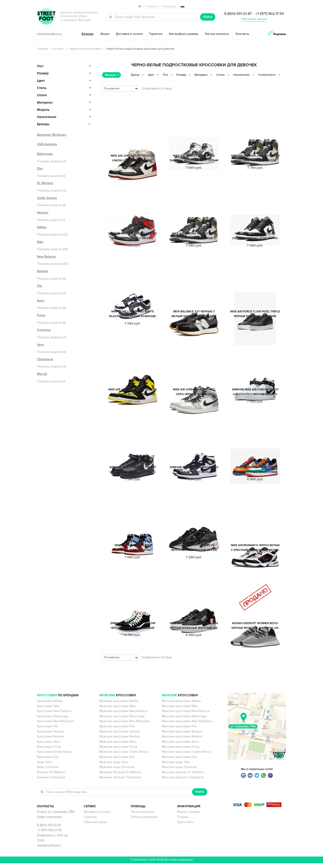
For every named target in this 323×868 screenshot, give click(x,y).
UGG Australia (47, 144)
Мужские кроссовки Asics (118, 746)
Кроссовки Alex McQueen (56, 726)
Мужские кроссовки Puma (118, 751)
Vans (40, 345)
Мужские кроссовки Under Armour (124, 756)
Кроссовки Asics (49, 746)
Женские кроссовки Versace (182, 736)
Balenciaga (45, 154)
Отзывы (183, 822)
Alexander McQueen (52, 135)
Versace (43, 213)
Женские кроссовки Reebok (182, 741)
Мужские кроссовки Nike (118, 711)
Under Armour (47, 198)
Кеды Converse (48, 772)
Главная (42, 49)
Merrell (42, 374)
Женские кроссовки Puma (180, 751)
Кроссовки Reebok (50, 741)
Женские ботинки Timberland (182, 782)
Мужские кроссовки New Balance (123, 716)
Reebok (42, 271)
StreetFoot (46, 17)
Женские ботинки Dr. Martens (182, 777)
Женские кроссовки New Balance (186, 716)
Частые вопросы (217, 34)
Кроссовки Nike (48, 711)
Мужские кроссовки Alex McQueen (125, 726)
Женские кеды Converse (179, 772)
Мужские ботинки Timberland (120, 782)
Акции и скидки (189, 816)
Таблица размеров (144, 822)
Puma (41, 315)
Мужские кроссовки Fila (117, 731)
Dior (40, 168)
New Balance (46, 257)
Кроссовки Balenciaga (53, 721)
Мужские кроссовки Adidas (119, 706)
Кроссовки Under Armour (55, 756)
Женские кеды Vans (176, 767)
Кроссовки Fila (48, 731)
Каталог (88, 34)
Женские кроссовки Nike (180, 711)
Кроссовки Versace (51, 736)
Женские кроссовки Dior (179, 762)
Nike (40, 242)
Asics (41, 301)
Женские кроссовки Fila (179, 731)
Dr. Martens (45, 183)
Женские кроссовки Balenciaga (184, 721)
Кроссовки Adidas (50, 706)
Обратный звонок (254, 19)
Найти (208, 17)
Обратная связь (95, 827)
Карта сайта (185, 827)
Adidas (42, 227)
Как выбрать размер (184, 34)
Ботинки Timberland (51, 782)
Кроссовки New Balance (54, 716)
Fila (39, 286)
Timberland (45, 359)
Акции (105, 34)
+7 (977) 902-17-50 (270, 14)
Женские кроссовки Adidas (181, 706)
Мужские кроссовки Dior (117, 762)
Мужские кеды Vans (114, 767)
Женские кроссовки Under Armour (186, 756)
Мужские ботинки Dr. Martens (120, 777)
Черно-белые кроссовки (85, 49)
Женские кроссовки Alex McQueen (187, 726)
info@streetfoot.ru (49, 34)
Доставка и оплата (129, 34)
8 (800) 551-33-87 (238, 14)
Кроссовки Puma (49, 751)
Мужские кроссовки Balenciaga (122, 721)
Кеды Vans (44, 767)
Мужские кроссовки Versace (120, 736)
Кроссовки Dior (48, 762)
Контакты (242, 34)
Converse (44, 330)
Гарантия (156, 34)
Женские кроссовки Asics (180, 746)
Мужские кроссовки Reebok (120, 741)
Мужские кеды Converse (117, 772)
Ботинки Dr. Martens (51, 777)
